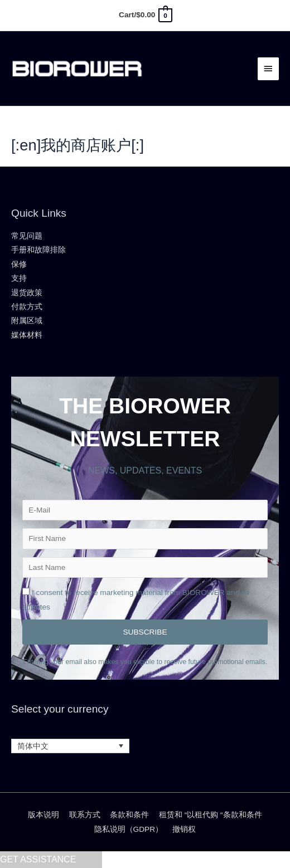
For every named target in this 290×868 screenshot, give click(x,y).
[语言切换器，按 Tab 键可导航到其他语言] (70, 746)
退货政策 (27, 293)
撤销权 (184, 829)
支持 (19, 278)
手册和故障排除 (38, 250)
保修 (19, 264)
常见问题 (27, 236)
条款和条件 (129, 815)
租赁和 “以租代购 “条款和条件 (211, 815)
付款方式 (27, 307)
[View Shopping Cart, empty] (145, 15)
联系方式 (85, 815)
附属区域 (27, 321)
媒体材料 (27, 335)
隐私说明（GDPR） (129, 829)
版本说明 (43, 815)
